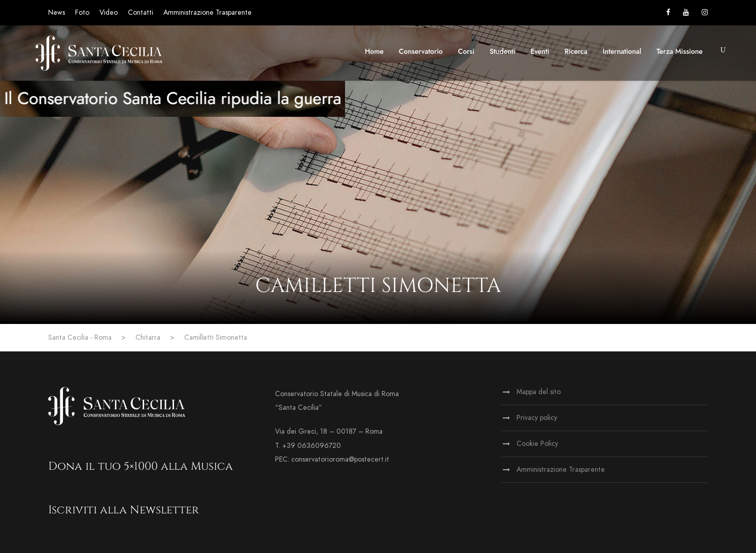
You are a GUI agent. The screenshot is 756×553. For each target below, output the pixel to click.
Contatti (141, 12)
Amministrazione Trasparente (208, 12)
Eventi (540, 51)
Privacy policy (537, 418)
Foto (82, 12)
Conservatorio (421, 51)
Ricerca (576, 51)
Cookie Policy (537, 444)
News (57, 12)
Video (109, 12)
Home (374, 51)
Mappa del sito (539, 392)
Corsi (466, 51)
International (622, 51)
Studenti (502, 51)
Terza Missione (680, 51)
